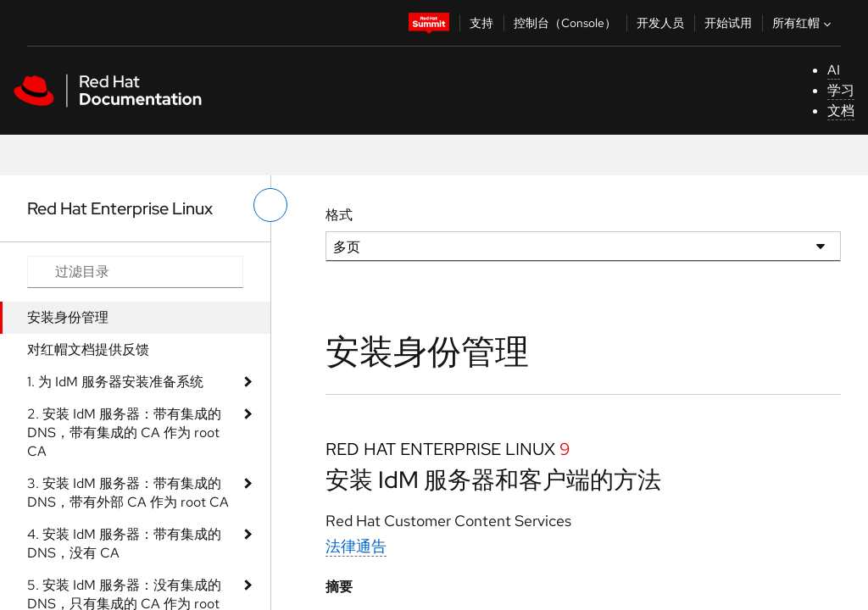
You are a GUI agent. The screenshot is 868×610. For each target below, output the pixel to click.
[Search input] (135, 272)
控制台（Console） (565, 23)
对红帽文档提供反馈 (88, 349)
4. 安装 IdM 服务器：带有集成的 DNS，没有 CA (124, 543)
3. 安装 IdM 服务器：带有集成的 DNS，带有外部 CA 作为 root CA (128, 493)
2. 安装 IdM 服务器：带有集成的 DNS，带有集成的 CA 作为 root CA (124, 433)
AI (834, 70)
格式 (339, 215)
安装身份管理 (68, 317)
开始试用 (728, 23)
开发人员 (660, 23)
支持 (481, 23)
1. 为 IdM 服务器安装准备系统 (115, 382)
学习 (841, 90)
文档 (841, 111)
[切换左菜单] (270, 205)
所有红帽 (804, 23)
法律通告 (356, 546)
